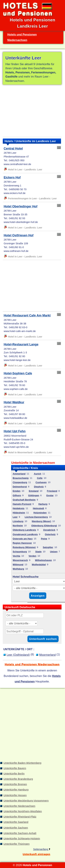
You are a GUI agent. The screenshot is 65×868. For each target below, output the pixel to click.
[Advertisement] (32, 111)
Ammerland (19, 474)
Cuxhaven (41, 482)
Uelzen (54, 552)
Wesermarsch (20, 560)
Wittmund (18, 565)
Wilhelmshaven (43, 560)
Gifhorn (17, 495)
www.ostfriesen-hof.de (16, 251)
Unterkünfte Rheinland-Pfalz (20, 817)
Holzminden (40, 513)
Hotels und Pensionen (22, 34)
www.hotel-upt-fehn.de (16, 447)
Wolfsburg (18, 569)
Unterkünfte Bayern (15, 768)
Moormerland (47, 655)
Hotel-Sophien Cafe (18, 373)
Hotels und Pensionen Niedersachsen (32, 664)
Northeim (18, 526)
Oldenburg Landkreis (24, 530)
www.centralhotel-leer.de (17, 164)
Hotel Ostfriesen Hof (19, 235)
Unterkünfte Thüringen (17, 844)
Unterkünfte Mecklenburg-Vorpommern (26, 801)
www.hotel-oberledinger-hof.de (21, 222)
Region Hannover (22, 543)
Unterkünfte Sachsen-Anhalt (20, 833)
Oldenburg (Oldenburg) (44, 526)
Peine (44, 539)
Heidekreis (19, 508)
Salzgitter (48, 547)
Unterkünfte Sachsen (16, 828)
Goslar (50, 495)
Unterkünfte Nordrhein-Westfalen (23, 811)
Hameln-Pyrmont (22, 504)
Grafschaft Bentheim (24, 500)
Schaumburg (20, 552)
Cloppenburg (20, 482)
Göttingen (34, 495)
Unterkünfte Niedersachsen (19, 806)
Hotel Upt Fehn (15, 431)
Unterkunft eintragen (36, 854)
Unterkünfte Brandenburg (18, 779)
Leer (15, 517)
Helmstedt (38, 508)
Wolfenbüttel (39, 565)
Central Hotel (13, 149)
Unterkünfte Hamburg (16, 790)
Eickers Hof (12, 177)
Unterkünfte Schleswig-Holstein (22, 839)
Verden (32, 556)
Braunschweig (21, 478)
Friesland (52, 491)
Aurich (37, 474)
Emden (17, 491)
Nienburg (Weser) (41, 521)
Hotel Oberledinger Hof (20, 206)
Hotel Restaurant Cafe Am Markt (27, 315)
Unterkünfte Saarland (16, 822)
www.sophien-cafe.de (16, 389)
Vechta (16, 556)
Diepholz (39, 487)
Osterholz (50, 534)
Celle (40, 478)
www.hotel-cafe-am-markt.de (20, 331)
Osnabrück (49, 530)
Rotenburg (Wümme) (24, 547)
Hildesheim (19, 513)
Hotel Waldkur (14, 402)
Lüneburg (18, 521)
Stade (38, 552)
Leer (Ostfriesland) (18, 655)
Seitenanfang (42, 849)
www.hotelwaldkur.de (15, 418)
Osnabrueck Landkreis (25, 534)
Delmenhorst (20, 487)
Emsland (34, 491)
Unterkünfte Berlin (14, 774)
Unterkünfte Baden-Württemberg (22, 763)
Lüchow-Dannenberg (36, 517)
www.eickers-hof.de (15, 193)
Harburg (43, 504)
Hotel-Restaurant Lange (21, 344)
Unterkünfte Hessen (15, 795)
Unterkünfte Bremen (15, 784)
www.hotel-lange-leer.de (17, 360)
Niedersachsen (17, 40)
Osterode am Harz (23, 539)
